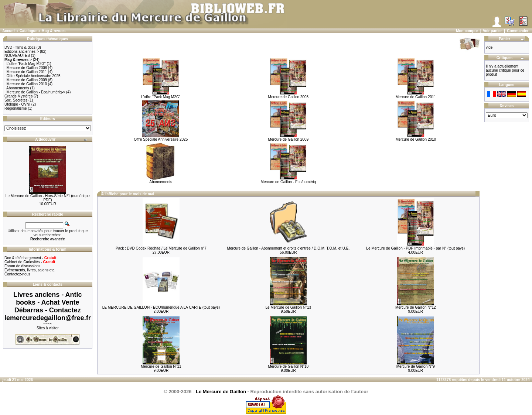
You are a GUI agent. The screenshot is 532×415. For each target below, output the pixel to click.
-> (18, 60)
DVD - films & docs (20, 47)
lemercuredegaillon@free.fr (48, 318)
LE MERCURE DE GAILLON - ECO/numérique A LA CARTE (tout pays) (161, 307)
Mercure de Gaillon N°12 (416, 307)
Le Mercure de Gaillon (221, 392)
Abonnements (18, 88)
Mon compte (467, 31)
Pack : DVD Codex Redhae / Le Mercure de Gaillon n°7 (161, 248)
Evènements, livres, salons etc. (30, 270)
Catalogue (28, 31)
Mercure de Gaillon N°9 (416, 366)
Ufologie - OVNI (17, 104)
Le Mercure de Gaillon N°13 (289, 307)
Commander (518, 31)
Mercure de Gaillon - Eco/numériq (289, 180)
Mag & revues (53, 31)
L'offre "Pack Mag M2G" (26, 64)
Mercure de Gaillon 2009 (27, 80)
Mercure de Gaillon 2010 (27, 84)
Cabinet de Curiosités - (30, 262)
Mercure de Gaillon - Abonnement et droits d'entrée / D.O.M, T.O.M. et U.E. (288, 248)
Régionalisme (16, 108)
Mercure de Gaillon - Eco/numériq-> (36, 92)
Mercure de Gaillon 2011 (27, 72)
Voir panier (492, 31)
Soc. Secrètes (16, 100)
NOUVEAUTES (17, 56)
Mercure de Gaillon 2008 (27, 68)
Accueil (9, 31)
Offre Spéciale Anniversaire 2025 (34, 76)
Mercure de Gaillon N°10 (289, 366)
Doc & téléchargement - (30, 258)
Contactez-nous (17, 274)
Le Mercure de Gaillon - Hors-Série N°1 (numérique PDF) (48, 198)
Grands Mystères (18, 96)
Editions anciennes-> (22, 52)
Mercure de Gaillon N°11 (161, 366)
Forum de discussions (22, 266)
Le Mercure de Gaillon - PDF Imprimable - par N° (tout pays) (415, 248)
